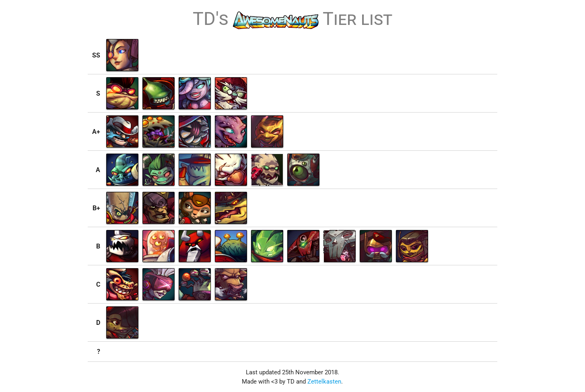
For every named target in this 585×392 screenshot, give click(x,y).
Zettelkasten (324, 382)
